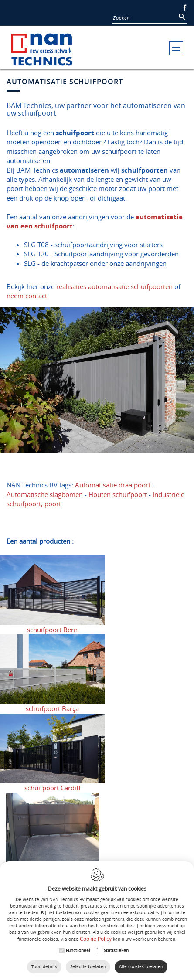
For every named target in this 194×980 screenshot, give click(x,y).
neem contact (27, 296)
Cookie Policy (96, 939)
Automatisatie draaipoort (113, 485)
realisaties (71, 286)
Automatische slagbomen (45, 494)
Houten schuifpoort (118, 494)
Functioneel (78, 951)
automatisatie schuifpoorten (130, 286)
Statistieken (116, 951)
